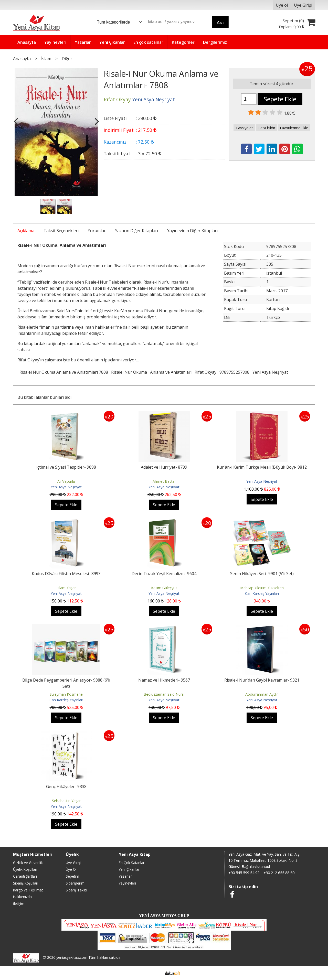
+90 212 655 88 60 (279, 873)
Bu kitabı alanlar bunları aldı (44, 397)
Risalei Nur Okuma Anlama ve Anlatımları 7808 (64, 372)
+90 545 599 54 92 (244, 873)
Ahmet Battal (164, 481)
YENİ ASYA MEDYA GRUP (164, 916)
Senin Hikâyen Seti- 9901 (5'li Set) (262, 574)
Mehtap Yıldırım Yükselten (262, 588)
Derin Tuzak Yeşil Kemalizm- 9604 (164, 574)
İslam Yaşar (66, 588)
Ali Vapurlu (66, 481)
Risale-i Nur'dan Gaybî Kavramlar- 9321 (262, 680)
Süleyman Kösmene (66, 694)
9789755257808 (234, 372)
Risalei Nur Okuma (129, 372)
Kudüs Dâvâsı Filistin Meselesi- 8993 (66, 574)
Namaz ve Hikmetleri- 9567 (164, 680)
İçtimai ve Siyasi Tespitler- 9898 (66, 467)
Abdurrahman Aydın (262, 694)
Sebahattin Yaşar (66, 801)
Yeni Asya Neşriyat (270, 372)
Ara (220, 23)
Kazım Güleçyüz (164, 588)
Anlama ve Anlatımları (171, 372)
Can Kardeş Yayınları (262, 593)
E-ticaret (156, 973)
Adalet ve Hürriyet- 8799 (164, 467)
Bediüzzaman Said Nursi (164, 694)
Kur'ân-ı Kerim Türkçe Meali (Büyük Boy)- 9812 (262, 467)
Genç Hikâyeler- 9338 (66, 787)
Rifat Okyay (205, 372)
